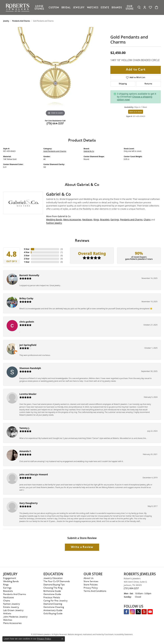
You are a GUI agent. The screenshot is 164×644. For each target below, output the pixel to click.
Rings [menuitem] (6, 585)
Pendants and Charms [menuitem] (15, 594)
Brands (117, 7)
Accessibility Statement (123, 634)
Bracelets (105, 220)
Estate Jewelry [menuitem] (11, 607)
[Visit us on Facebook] (126, 612)
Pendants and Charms (21, 21)
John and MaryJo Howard (34, 474)
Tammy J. (25, 428)
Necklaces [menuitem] (9, 598)
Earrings (115, 220)
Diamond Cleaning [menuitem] (53, 604)
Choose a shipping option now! (135, 98)
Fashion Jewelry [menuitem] (12, 604)
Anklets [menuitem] (7, 614)
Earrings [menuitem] (7, 588)
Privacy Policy (44, 639)
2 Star (27, 259)
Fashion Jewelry (54, 223)
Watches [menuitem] (8, 620)
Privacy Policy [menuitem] (91, 588)
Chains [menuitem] (7, 601)
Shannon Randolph (30, 368)
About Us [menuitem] (89, 578)
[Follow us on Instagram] (132, 612)
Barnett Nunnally (29, 275)
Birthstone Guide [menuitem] (52, 591)
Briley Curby (26, 298)
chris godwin (27, 322)
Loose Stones (39, 7)
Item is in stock (136, 112)
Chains (147, 220)
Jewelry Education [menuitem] (53, 578)
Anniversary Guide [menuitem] (53, 611)
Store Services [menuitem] (91, 582)
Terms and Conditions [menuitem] (95, 591)
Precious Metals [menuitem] (52, 598)
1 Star (27, 262)
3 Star (27, 255)
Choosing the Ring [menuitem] (53, 588)
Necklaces (87, 220)
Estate (105, 7)
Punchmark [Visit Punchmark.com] (109, 634)
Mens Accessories (72, 220)
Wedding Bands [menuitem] (11, 582)
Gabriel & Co (89, 151)
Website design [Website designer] (74, 634)
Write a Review (82, 547)
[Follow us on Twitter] (138, 612)
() (62, 249)
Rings (96, 220)
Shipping (123, 84)
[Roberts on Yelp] (144, 612)
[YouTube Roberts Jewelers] (150, 612)
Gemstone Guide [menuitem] (52, 594)
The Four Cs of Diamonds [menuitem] (57, 582)
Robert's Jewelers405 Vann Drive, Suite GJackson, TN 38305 (135, 583)
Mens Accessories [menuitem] (12, 623)
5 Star (27, 249)
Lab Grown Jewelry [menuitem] (13, 611)
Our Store (130, 7)
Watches (93, 7)
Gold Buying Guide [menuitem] (53, 614)
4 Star (27, 252)
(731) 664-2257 (55, 124)
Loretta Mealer (28, 394)
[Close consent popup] (62, 639)
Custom (54, 7)
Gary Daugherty (29, 503)
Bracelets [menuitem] (8, 591)
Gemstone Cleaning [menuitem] (54, 607)
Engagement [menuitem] (10, 578)
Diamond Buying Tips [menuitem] (54, 585)
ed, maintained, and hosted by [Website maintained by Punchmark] (92, 634)
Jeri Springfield (28, 345)
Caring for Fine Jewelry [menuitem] (55, 601)
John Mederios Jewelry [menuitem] (15, 617)
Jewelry (79, 7)
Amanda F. (25, 451)
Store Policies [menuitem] (91, 585)
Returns (148, 84)
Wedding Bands (54, 220)
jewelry (6, 21)
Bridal (66, 7)
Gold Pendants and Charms (55, 151)
